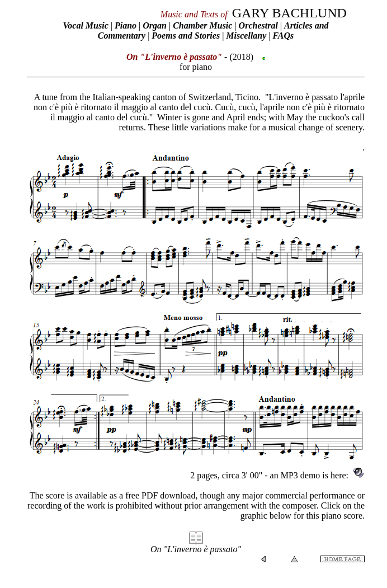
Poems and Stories (186, 36)
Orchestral (259, 25)
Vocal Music (85, 25)
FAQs (284, 36)
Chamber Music (202, 25)
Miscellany (246, 36)
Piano (126, 25)
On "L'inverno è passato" (196, 549)
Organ (155, 25)
